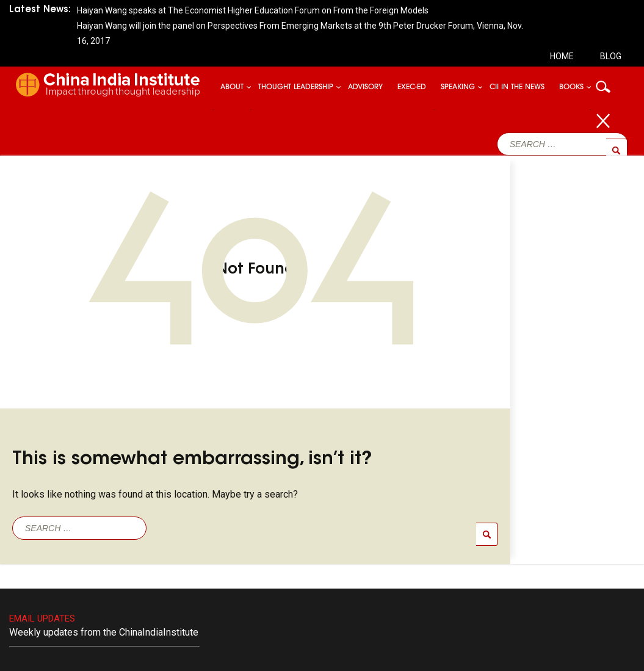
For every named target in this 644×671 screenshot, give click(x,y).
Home (562, 56)
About (232, 87)
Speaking (458, 87)
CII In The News (517, 87)
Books (571, 87)
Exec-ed (412, 87)
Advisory (365, 87)
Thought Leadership (296, 87)
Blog (611, 56)
